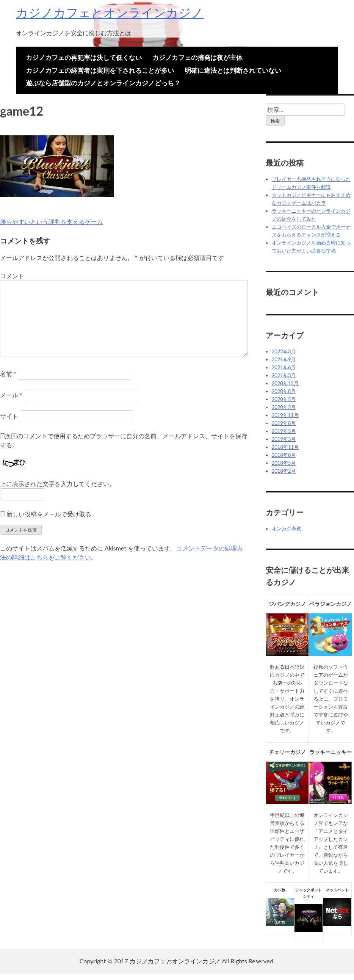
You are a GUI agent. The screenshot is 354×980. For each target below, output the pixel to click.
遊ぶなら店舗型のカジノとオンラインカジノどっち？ (103, 83)
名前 (8, 374)
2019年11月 (285, 415)
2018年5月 (284, 463)
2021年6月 (284, 367)
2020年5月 (284, 399)
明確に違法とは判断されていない (233, 70)
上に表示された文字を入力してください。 (58, 484)
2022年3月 (284, 351)
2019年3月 (284, 439)
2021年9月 (284, 359)
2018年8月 (284, 455)
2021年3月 (284, 375)
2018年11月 (285, 447)
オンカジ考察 (287, 528)
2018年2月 (284, 471)
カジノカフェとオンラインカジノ (110, 12)
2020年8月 (284, 391)
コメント (12, 276)
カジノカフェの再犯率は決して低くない (84, 57)
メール (11, 395)
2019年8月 (284, 423)
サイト (9, 416)
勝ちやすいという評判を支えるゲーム (52, 222)
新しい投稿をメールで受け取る (49, 514)
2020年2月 (284, 407)
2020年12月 (285, 383)
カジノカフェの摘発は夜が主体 (197, 57)
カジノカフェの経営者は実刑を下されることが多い (100, 70)
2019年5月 (284, 431)
